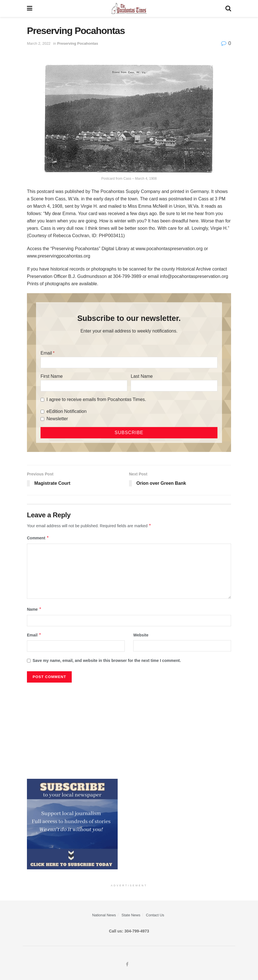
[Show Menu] (30, 8)
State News (131, 915)
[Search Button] (228, 8)
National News (104, 915)
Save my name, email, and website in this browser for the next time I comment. (107, 661)
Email (46, 353)
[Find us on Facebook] (127, 964)
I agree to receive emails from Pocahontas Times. (96, 399)
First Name (52, 376)
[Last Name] (174, 386)
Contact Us (155, 915)
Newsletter (57, 419)
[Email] (129, 363)
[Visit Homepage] (129, 8)
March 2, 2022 (39, 43)
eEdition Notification (66, 411)
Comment (38, 538)
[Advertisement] (129, 728)
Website (141, 635)
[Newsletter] (42, 419)
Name (34, 609)
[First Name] (84, 386)
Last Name (142, 376)
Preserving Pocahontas (78, 43)
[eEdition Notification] (42, 412)
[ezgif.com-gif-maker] (72, 824)
